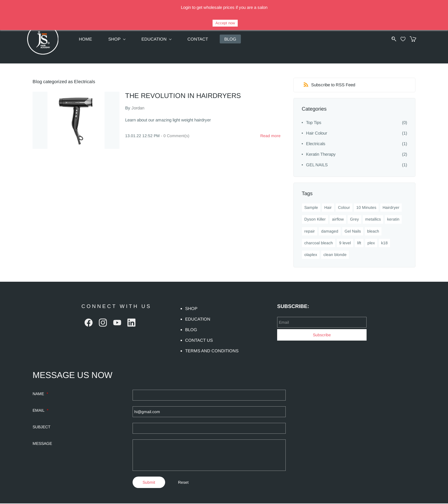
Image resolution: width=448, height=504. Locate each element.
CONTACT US (199, 341)
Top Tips (314, 123)
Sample (311, 208)
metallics (373, 220)
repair (310, 231)
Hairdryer (391, 208)
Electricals (316, 144)
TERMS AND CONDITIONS (212, 351)
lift (359, 243)
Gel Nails (353, 231)
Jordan (138, 108)
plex (371, 243)
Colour (344, 208)
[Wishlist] (400, 39)
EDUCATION (198, 320)
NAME (40, 394)
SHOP (191, 309)
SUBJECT (42, 427)
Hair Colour (317, 134)
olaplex (311, 255)
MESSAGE (42, 444)
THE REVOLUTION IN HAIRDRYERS (183, 96)
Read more (270, 136)
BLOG (191, 330)
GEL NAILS (317, 165)
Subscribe (322, 335)
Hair (328, 208)
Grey (354, 220)
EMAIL (40, 411)
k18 (384, 243)
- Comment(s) (175, 136)
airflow (338, 220)
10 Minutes (366, 208)
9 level (345, 243)
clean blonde (335, 255)
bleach (373, 231)
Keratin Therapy (321, 155)
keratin (393, 220)
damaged (330, 231)
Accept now (225, 23)
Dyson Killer (315, 220)
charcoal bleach (319, 243)
